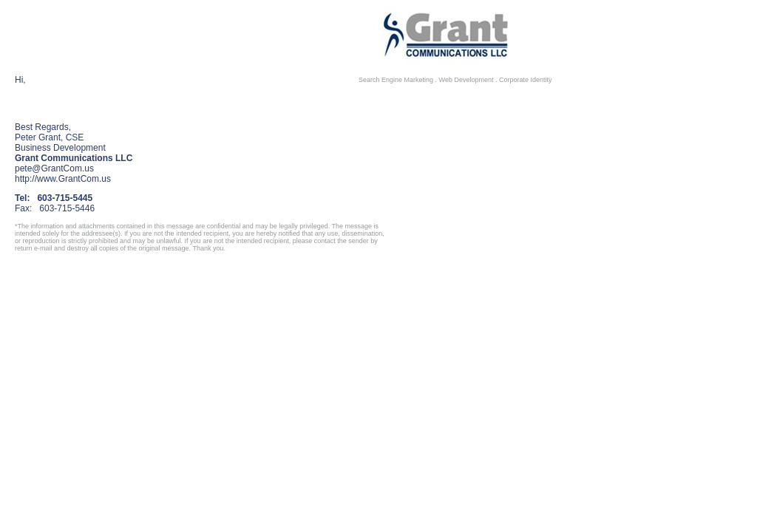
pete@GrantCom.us (54, 168)
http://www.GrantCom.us (63, 179)
